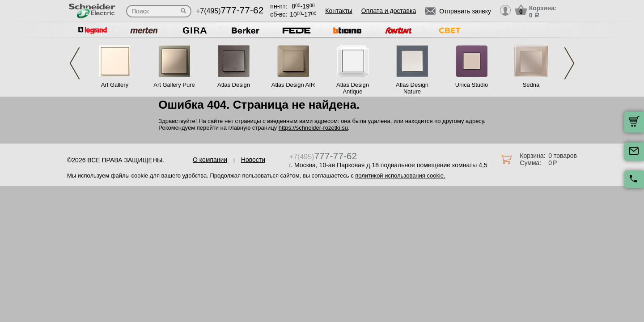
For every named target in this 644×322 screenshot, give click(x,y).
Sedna (531, 85)
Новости (253, 160)
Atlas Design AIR (293, 85)
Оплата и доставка (389, 11)
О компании (210, 160)
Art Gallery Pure (174, 85)
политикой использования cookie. (400, 176)
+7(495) (230, 11)
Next (569, 63)
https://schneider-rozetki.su (313, 128)
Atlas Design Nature (412, 88)
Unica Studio (472, 85)
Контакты (339, 11)
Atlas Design (234, 85)
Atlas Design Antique (353, 88)
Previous (75, 63)
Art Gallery (115, 85)
